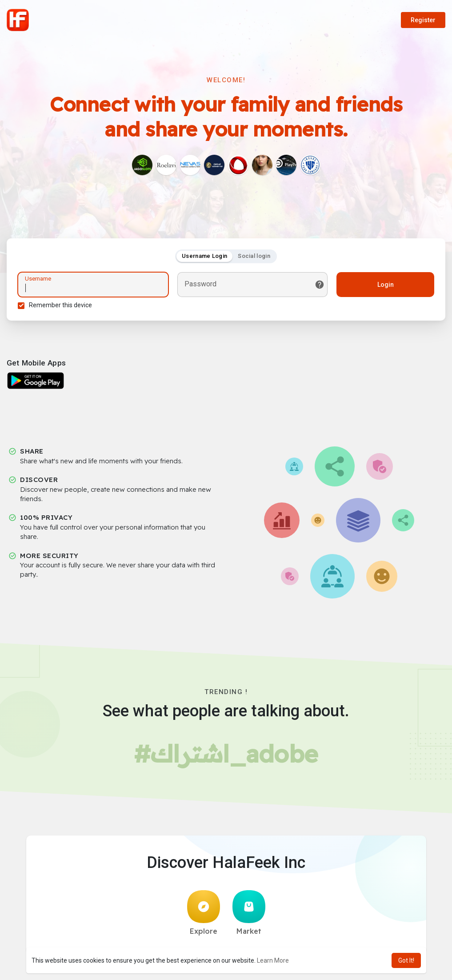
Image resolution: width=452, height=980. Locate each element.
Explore (204, 913)
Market (249, 913)
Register (423, 20)
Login (386, 285)
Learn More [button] (273, 960)
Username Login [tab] (204, 256)
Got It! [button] (406, 960)
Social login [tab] (254, 256)
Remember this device (60, 305)
